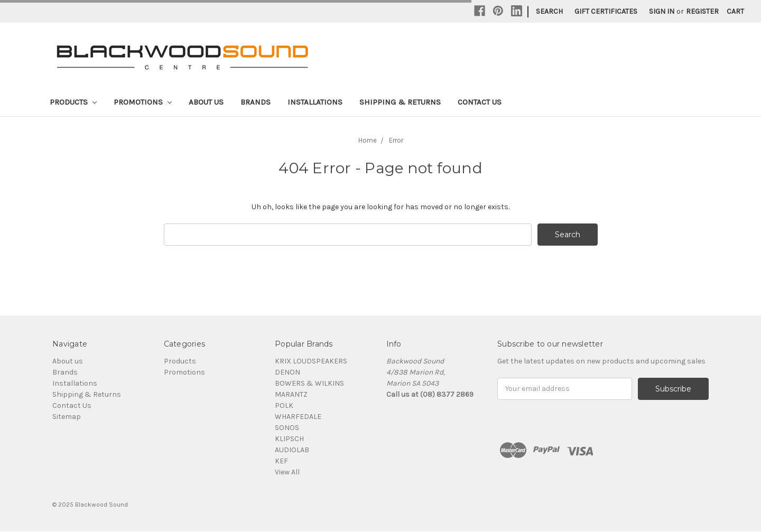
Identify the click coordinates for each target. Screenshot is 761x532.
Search (549, 11)
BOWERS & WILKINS (309, 383)
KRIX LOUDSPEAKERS (311, 361)
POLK (284, 405)
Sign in (662, 11)
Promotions (143, 102)
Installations (315, 102)
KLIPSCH (289, 439)
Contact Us (480, 102)
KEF (281, 461)
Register (702, 11)
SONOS (287, 428)
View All (287, 472)
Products (73, 102)
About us (206, 102)
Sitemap (67, 417)
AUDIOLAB (292, 450)
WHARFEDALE (298, 417)
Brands (256, 102)
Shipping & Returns (400, 102)
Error (396, 140)
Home (368, 140)
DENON (287, 372)
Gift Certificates (606, 11)
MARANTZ (291, 394)
